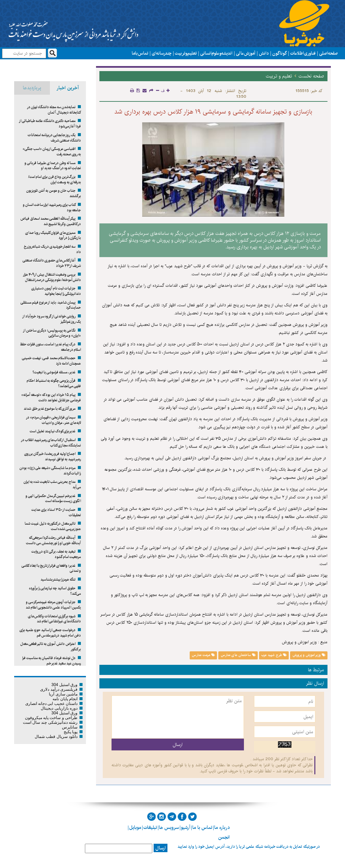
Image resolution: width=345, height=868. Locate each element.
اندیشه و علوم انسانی (216, 53)
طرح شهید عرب (274, 655)
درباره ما (222, 828)
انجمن (224, 837)
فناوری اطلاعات (303, 53)
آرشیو (186, 828)
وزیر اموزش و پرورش (309, 655)
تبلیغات (150, 828)
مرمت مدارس (203, 655)
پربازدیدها (32, 88)
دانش (264, 53)
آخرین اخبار (68, 88)
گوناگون (279, 53)
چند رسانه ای (162, 53)
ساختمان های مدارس (238, 655)
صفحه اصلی (328, 53)
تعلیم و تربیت (186, 53)
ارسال (161, 848)
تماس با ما (140, 53)
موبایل (135, 828)
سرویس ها (169, 828)
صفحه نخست (311, 76)
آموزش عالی (246, 53)
